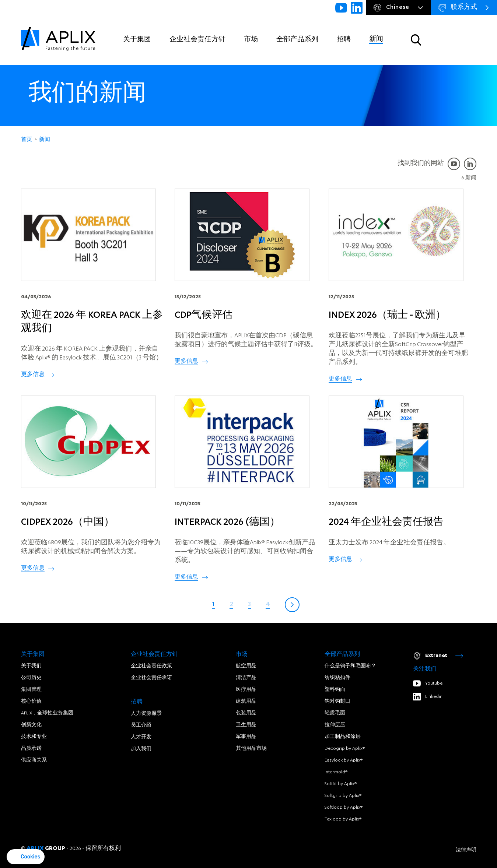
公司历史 (31, 678)
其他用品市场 (251, 749)
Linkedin (428, 697)
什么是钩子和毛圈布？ (350, 666)
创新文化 (31, 725)
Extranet (438, 656)
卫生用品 (246, 725)
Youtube (428, 683)
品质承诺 (31, 749)
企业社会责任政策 (151, 666)
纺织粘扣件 (337, 678)
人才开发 (141, 737)
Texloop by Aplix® (343, 819)
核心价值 (31, 702)
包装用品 (246, 713)
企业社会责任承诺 (151, 678)
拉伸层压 (335, 725)
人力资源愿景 (146, 714)
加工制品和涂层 (343, 737)
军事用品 (246, 737)
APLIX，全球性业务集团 (47, 713)
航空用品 (246, 666)
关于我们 (31, 666)
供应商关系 (34, 760)
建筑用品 (246, 702)
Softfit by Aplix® (341, 784)
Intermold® (336, 772)
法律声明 (466, 850)
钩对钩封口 (337, 702)
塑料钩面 (335, 690)
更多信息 (33, 375)
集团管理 (31, 690)
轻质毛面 (335, 713)
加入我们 (141, 749)
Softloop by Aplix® (344, 808)
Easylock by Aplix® (344, 760)
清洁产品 (246, 678)
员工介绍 (141, 725)
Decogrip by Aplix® (345, 749)
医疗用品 (246, 690)
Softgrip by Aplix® (343, 796)
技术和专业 (34, 737)
